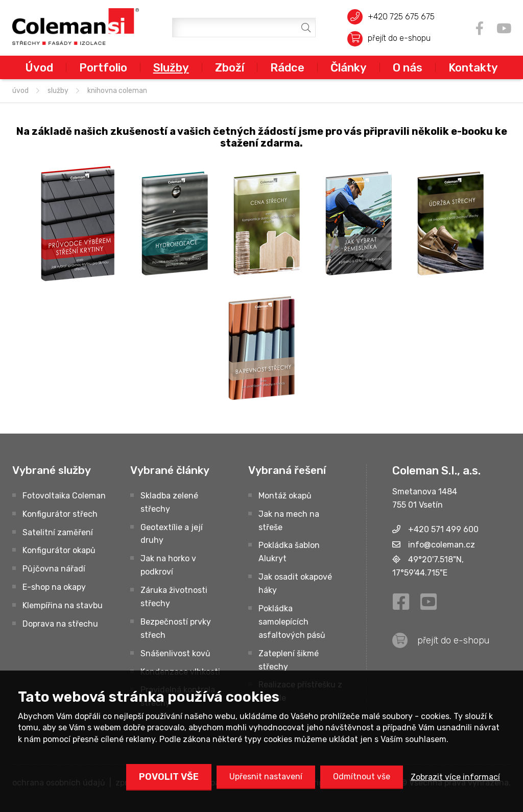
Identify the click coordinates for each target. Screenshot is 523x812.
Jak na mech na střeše (289, 521)
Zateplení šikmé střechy (289, 660)
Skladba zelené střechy (169, 502)
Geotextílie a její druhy (172, 534)
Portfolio (103, 67)
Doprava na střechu (60, 624)
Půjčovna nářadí (54, 569)
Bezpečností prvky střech (176, 628)
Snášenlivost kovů (175, 653)
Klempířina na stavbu (63, 605)
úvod (20, 91)
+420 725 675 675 (401, 17)
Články (349, 67)
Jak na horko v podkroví (168, 565)
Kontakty (473, 67)
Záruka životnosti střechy (174, 597)
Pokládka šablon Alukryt (289, 552)
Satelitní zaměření (58, 532)
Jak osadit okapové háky (295, 583)
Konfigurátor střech (60, 514)
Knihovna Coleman (117, 91)
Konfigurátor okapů (59, 550)
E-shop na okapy (54, 587)
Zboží (230, 67)
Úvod (39, 67)
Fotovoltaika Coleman (64, 496)
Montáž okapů (285, 496)
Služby (171, 67)
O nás (408, 67)
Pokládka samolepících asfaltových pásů (292, 622)
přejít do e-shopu (399, 38)
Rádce (287, 67)
